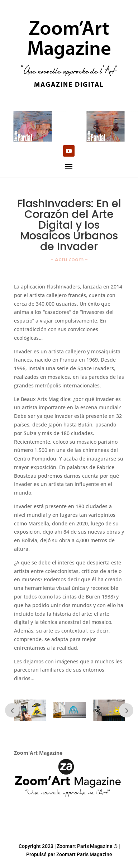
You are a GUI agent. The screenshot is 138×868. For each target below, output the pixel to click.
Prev (12, 710)
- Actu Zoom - (69, 259)
